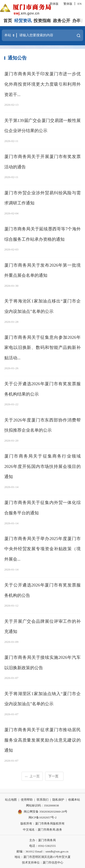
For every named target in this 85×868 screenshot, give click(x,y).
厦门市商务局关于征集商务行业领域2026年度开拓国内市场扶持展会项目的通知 (42, 466)
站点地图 (11, 800)
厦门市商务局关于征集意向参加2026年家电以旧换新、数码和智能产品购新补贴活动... (42, 348)
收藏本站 (74, 800)
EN (80, 4)
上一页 (32, 776)
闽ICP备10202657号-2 (43, 817)
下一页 (53, 776)
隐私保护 (58, 800)
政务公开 (62, 21)
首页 (8, 21)
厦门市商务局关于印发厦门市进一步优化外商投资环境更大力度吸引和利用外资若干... (42, 84)
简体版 (54, 4)
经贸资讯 (23, 21)
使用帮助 (27, 800)
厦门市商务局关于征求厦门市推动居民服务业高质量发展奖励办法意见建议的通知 (42, 740)
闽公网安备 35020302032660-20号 (43, 812)
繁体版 (68, 4)
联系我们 (43, 800)
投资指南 (42, 21)
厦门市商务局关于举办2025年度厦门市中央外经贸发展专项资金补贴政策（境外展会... (42, 549)
